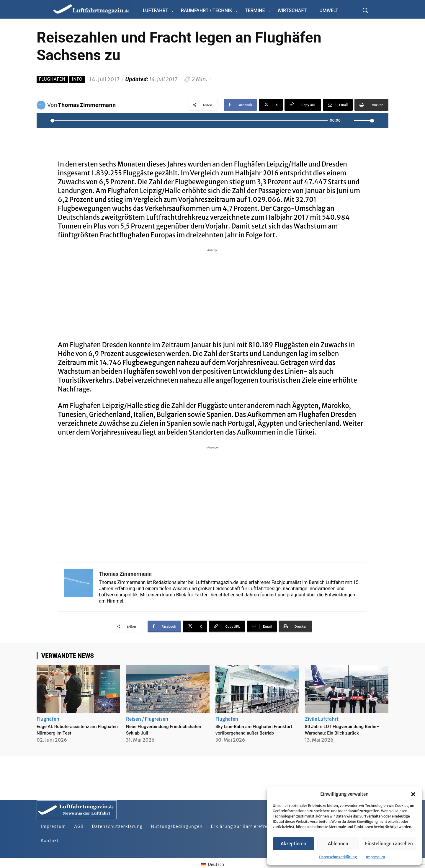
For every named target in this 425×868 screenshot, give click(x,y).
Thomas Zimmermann (87, 105)
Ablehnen (338, 844)
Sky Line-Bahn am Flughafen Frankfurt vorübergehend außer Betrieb (252, 732)
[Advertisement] (212, 295)
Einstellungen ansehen (389, 844)
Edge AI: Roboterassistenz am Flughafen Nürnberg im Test (72, 729)
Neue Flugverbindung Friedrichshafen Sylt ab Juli (158, 729)
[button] (413, 794)
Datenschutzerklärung (338, 857)
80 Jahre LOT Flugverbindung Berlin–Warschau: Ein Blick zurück (345, 729)
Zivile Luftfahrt (322, 719)
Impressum (376, 857)
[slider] (189, 121)
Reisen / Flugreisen (147, 719)
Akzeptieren (294, 844)
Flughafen (52, 79)
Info (77, 79)
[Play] (44, 120)
